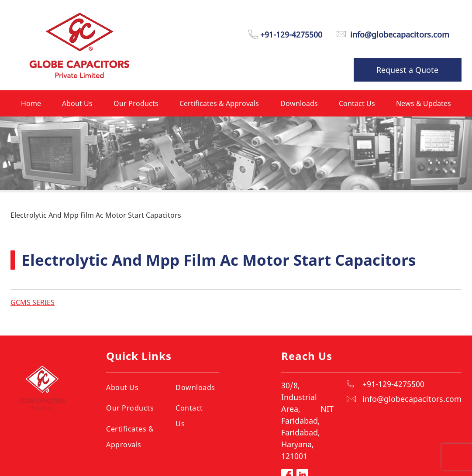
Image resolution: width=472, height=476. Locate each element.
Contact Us (189, 416)
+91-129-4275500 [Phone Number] (291, 34)
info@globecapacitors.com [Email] (400, 34)
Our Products (130, 408)
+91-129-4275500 (393, 384)
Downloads (195, 387)
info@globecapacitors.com (412, 399)
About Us (122, 387)
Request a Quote (407, 70)
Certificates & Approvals (130, 437)
